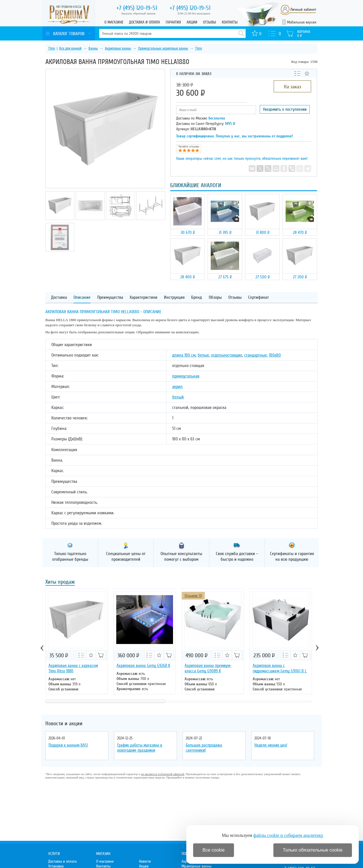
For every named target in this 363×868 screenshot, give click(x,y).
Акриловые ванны (118, 48)
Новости (145, 861)
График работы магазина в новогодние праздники (140, 748)
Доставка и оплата (144, 22)
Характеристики (143, 297)
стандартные (256, 355)
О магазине (114, 22)
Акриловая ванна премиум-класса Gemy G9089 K (208, 668)
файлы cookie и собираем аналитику (288, 835)
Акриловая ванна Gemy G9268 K (143, 666)
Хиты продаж (60, 582)
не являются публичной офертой (162, 774)
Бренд (197, 297)
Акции (192, 22)
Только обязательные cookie (313, 850)
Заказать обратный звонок (138, 13)
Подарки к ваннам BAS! (68, 745)
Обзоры (215, 297)
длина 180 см (184, 355)
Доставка (59, 297)
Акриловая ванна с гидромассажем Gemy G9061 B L (280, 668)
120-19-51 (137, 8)
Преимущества (110, 297)
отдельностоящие (227, 355)
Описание (82, 297)
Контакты (230, 22)
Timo (52, 48)
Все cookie (214, 850)
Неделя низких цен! (271, 745)
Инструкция (174, 297)
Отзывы (210, 22)
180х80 (275, 355)
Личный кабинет (303, 9)
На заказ (293, 87)
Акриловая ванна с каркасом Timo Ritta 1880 (73, 668)
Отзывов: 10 (193, 596)
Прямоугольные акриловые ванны (163, 48)
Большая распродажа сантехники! (204, 748)
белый (178, 397)
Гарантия (173, 22)
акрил (177, 387)
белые (203, 355)
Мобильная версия (302, 22)
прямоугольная (186, 376)
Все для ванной (70, 48)
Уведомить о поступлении (285, 109)
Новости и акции (64, 724)
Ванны (93, 48)
